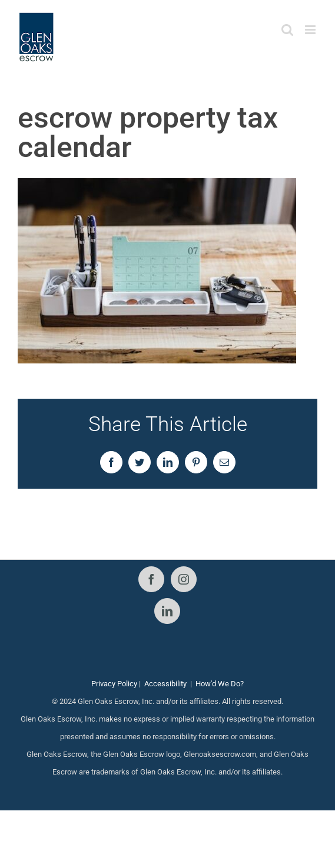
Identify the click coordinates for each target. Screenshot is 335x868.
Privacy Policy (114, 684)
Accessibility (165, 684)
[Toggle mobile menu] (311, 30)
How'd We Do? (220, 684)
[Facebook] (151, 579)
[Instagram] (184, 579)
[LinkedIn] (167, 611)
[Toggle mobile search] (287, 30)
